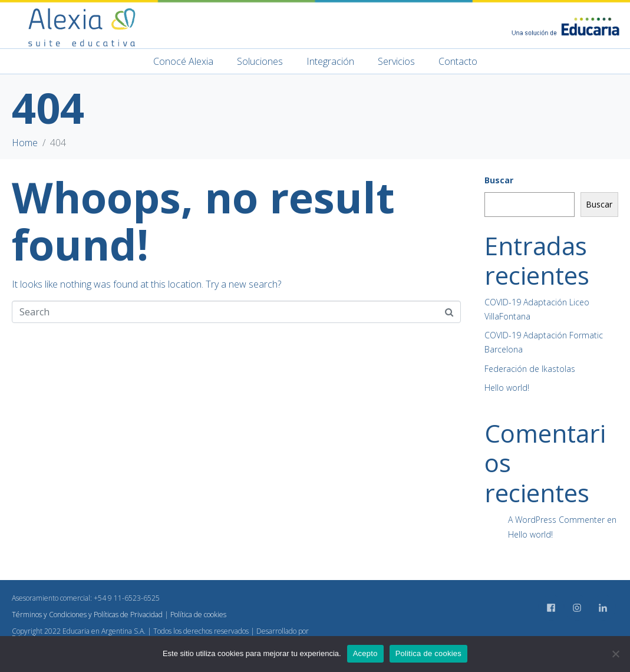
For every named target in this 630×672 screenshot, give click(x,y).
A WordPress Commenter (556, 520)
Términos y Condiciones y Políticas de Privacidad (87, 615)
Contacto (458, 61)
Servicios (396, 61)
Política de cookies (198, 615)
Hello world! (507, 388)
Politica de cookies (428, 653)
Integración (330, 61)
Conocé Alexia (183, 61)
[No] (615, 654)
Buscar (499, 180)
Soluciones (260, 61)
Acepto (365, 653)
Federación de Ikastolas (530, 369)
